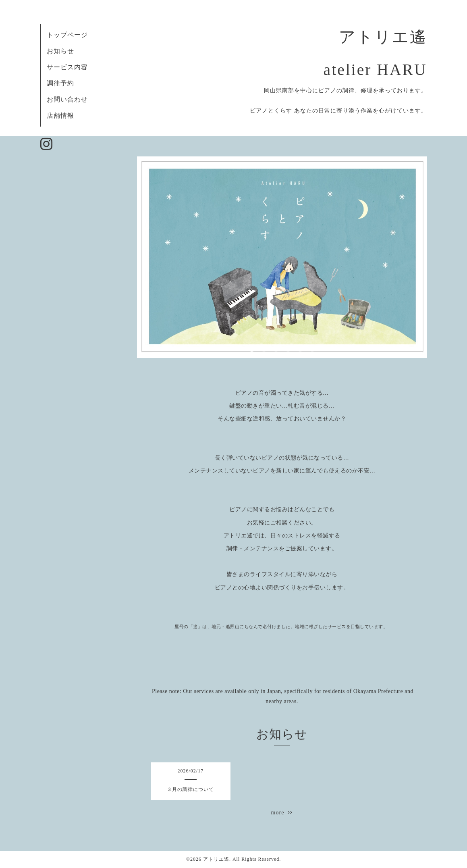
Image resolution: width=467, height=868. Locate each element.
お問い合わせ (67, 99)
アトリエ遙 (216, 859)
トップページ (67, 35)
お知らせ (60, 51)
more (282, 813)
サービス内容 (67, 67)
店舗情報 (60, 116)
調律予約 (60, 83)
